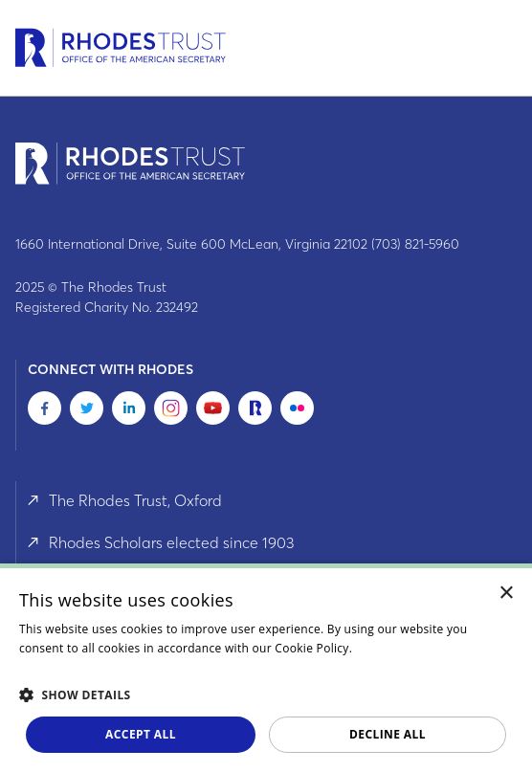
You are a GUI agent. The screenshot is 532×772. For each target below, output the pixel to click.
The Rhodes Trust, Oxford (135, 500)
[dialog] (266, 668)
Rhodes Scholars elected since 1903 (171, 542)
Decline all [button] (388, 734)
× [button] (507, 594)
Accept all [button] (141, 734)
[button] (266, 695)
